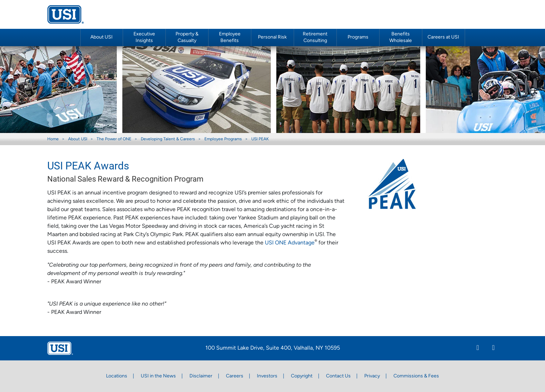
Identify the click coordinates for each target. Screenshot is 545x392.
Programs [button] (358, 37)
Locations (117, 376)
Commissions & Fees (416, 376)
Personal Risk (272, 37)
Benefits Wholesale (401, 37)
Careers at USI (443, 37)
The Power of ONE (114, 139)
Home (53, 139)
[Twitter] (493, 349)
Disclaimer (201, 376)
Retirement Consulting (315, 37)
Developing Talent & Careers (168, 139)
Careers (235, 376)
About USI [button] (101, 37)
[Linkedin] (478, 349)
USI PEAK (260, 139)
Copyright (302, 376)
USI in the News (158, 376)
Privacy (372, 376)
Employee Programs (223, 139)
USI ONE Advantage (290, 243)
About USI (78, 139)
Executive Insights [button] (144, 37)
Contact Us (338, 376)
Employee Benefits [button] (230, 37)
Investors (267, 376)
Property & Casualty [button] (187, 37)
